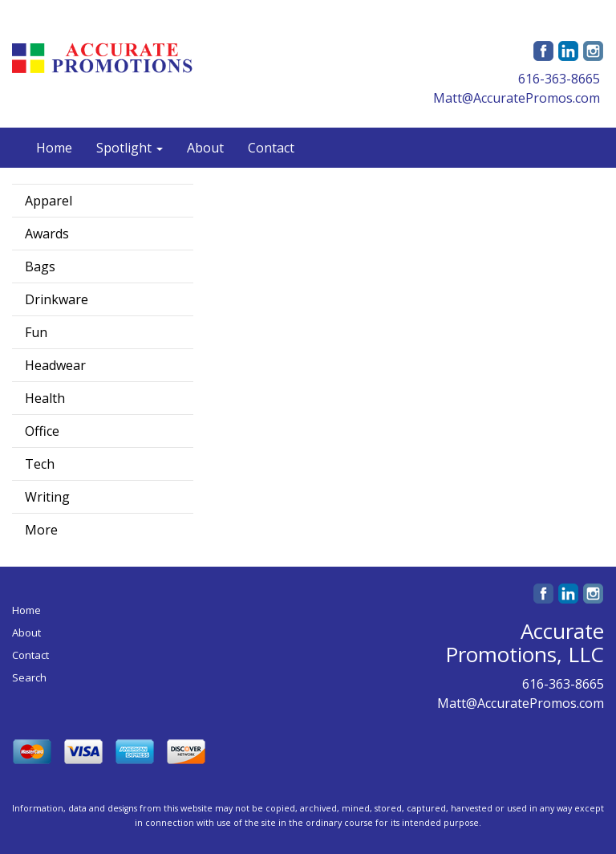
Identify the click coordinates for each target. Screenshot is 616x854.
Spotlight (130, 148)
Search (29, 677)
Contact (271, 148)
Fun (36, 332)
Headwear (55, 365)
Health (45, 398)
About (205, 148)
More (41, 530)
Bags (40, 266)
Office (42, 431)
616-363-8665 (559, 79)
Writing (47, 497)
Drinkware (57, 299)
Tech (40, 464)
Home (54, 148)
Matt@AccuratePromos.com (517, 98)
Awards (47, 234)
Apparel (49, 201)
